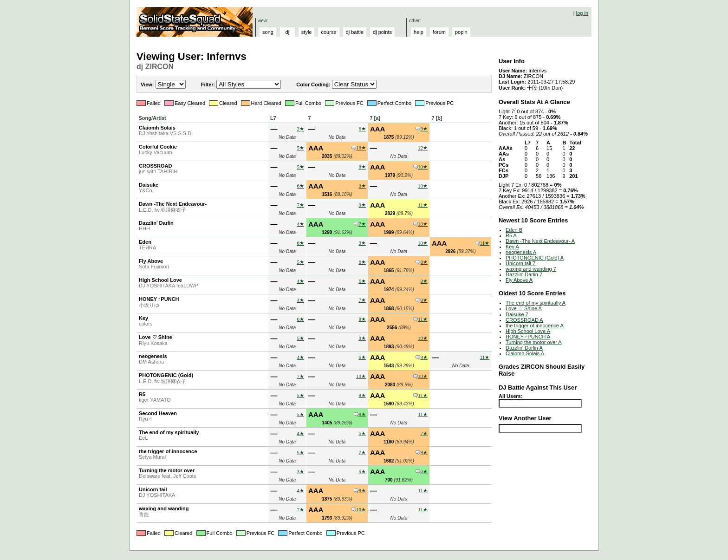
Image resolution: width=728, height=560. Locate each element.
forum (439, 32)
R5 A (511, 235)
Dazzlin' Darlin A (524, 348)
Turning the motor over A (534, 342)
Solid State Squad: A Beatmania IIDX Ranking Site (196, 22)
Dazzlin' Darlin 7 (524, 274)
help (419, 32)
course (328, 32)
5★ (300, 148)
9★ (424, 129)
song (268, 32)
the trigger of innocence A (535, 326)
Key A (512, 247)
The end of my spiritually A (536, 303)
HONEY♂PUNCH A (528, 337)
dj (288, 32)
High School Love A (528, 331)
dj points (382, 32)
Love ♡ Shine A (524, 308)
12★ (423, 148)
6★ (362, 129)
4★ (300, 224)
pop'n (461, 32)
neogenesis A (521, 252)
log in (582, 13)
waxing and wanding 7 (531, 269)
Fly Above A (519, 280)
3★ (300, 471)
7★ (300, 205)
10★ (361, 148)
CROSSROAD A (524, 320)
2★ (300, 129)
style (307, 32)
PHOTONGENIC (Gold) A (535, 258)
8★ (362, 167)
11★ (423, 205)
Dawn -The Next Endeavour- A (540, 241)
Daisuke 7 (517, 314)
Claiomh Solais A (525, 353)
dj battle (355, 32)
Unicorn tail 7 (520, 263)
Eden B (514, 230)
